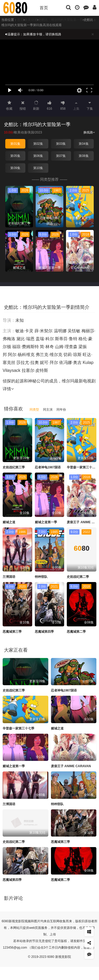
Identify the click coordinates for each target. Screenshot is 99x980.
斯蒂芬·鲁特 (66, 339)
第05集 (15, 156)
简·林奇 (47, 347)
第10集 (38, 168)
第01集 (15, 144)
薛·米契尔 (44, 331)
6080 (5, 921)
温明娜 (60, 331)
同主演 (48, 410)
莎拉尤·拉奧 (27, 362)
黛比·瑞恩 (25, 339)
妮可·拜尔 (49, 362)
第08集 (84, 156)
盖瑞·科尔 (45, 339)
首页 (44, 8)
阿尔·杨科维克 (21, 355)
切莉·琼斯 (72, 355)
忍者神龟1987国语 (48, 467)
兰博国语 (9, 577)
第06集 (38, 156)
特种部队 (41, 577)
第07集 (61, 156)
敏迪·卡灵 (24, 331)
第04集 (84, 144)
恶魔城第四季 (44, 632)
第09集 (15, 168)
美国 (31, 132)
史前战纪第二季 (78, 577)
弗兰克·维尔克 (49, 355)
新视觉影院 (17, 921)
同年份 (61, 410)
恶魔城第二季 (76, 632)
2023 (38, 132)
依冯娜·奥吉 (70, 362)
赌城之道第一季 (46, 522)
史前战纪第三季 (14, 467)
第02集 (38, 144)
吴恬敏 (74, 331)
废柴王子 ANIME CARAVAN (71, 766)
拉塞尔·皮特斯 (35, 370)
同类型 (34, 410)
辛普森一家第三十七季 (83, 467)
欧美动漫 (21, 132)
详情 (8, 389)
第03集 (61, 144)
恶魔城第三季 (12, 632)
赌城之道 (9, 522)
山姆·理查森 (66, 347)
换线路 (89, 132)
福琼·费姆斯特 (25, 347)
